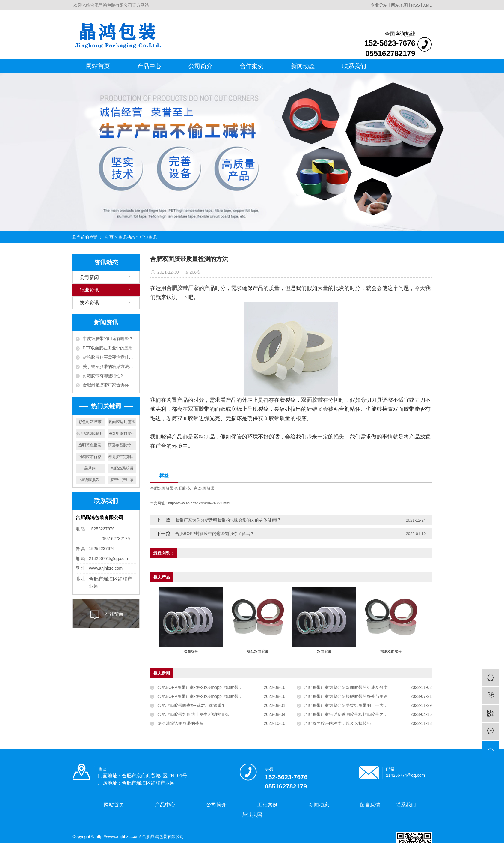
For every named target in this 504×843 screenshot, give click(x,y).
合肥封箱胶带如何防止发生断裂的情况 (193, 714)
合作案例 (252, 66)
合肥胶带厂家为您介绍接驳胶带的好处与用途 (346, 696)
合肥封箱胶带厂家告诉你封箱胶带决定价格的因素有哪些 (110, 385)
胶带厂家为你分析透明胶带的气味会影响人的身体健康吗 (228, 520)
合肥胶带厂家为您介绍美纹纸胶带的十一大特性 (348, 705)
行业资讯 (148, 237)
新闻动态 (303, 66)
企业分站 (379, 5)
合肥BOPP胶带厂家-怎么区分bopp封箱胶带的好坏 (204, 687)
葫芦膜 (90, 468)
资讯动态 (127, 237)
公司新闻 (89, 277)
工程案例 (268, 805)
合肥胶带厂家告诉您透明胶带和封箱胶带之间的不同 (352, 714)
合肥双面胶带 (162, 488)
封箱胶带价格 (90, 457)
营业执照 (252, 815)
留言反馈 (370, 805)
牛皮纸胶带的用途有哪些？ (108, 339)
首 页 (109, 237)
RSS (415, 5)
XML (427, 5)
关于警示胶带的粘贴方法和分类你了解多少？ (110, 366)
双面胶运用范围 (122, 422)
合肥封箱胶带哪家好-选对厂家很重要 (192, 705)
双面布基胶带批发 (122, 445)
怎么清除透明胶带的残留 (180, 723)
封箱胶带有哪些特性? (103, 376)
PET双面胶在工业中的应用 (108, 348)
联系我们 (354, 66)
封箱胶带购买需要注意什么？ (110, 357)
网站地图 (400, 5)
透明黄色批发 (90, 445)
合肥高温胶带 (122, 468)
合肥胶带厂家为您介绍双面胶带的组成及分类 (346, 687)
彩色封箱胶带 (90, 422)
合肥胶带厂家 (186, 488)
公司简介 (200, 66)
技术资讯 (89, 303)
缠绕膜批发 (90, 480)
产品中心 (149, 66)
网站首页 (98, 66)
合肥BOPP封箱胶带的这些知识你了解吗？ (215, 534)
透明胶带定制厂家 (122, 457)
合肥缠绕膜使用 (90, 433)
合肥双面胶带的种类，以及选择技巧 (337, 723)
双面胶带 (207, 488)
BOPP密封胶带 (122, 433)
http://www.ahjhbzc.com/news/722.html (199, 503)
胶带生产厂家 (122, 480)
